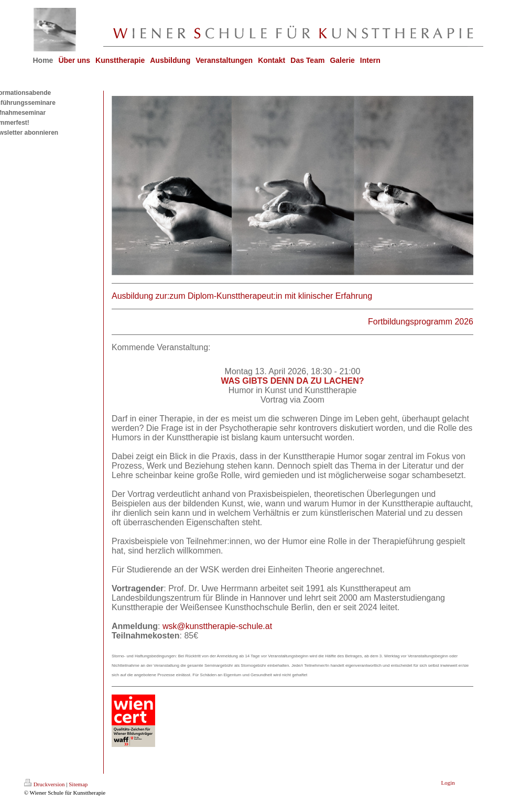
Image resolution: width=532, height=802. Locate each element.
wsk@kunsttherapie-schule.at (217, 626)
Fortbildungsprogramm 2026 (421, 322)
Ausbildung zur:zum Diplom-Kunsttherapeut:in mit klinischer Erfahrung (242, 296)
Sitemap (78, 784)
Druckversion (45, 784)
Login (448, 783)
